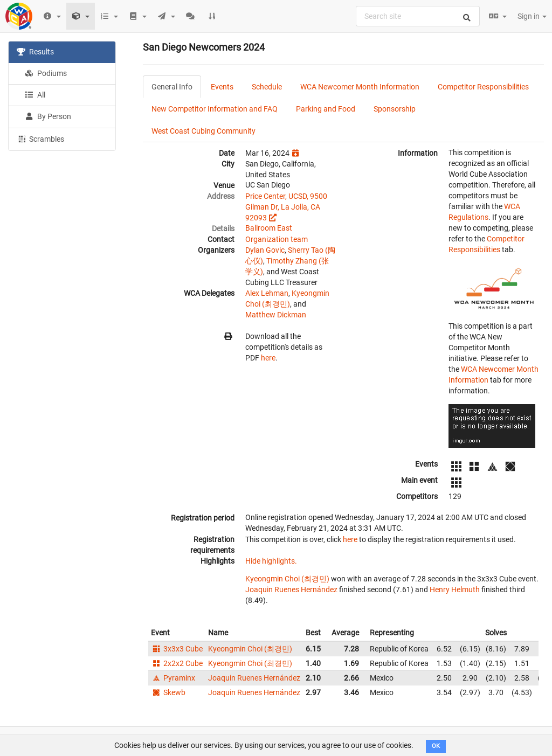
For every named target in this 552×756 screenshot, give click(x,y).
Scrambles (40, 138)
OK (436, 746)
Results (35, 52)
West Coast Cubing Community (203, 131)
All (35, 95)
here (268, 358)
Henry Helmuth (455, 589)
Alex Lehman (267, 293)
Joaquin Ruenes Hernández (291, 589)
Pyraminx (173, 678)
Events (222, 87)
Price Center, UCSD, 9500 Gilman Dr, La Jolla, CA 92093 (286, 207)
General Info (172, 87)
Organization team (277, 239)
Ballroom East (269, 228)
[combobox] (418, 16)
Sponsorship (395, 109)
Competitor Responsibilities (483, 87)
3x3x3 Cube (177, 649)
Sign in (532, 16)
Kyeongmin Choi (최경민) (287, 579)
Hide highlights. (271, 561)
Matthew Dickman (276, 315)
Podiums (46, 73)
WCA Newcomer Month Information (360, 87)
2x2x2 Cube (177, 663)
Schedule (267, 87)
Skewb (168, 692)
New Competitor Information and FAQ (215, 109)
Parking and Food (326, 109)
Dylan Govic (265, 250)
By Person (48, 116)
